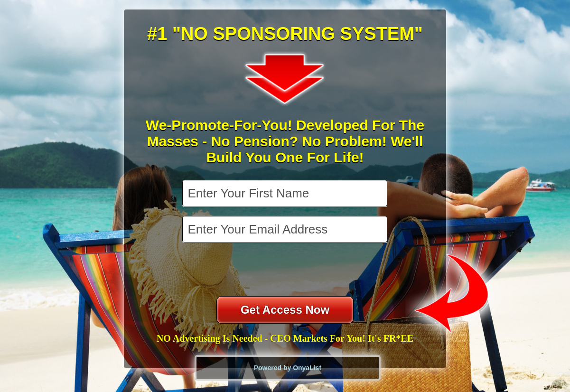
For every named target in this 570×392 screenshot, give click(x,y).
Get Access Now (285, 310)
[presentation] (286, 271)
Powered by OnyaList (288, 368)
